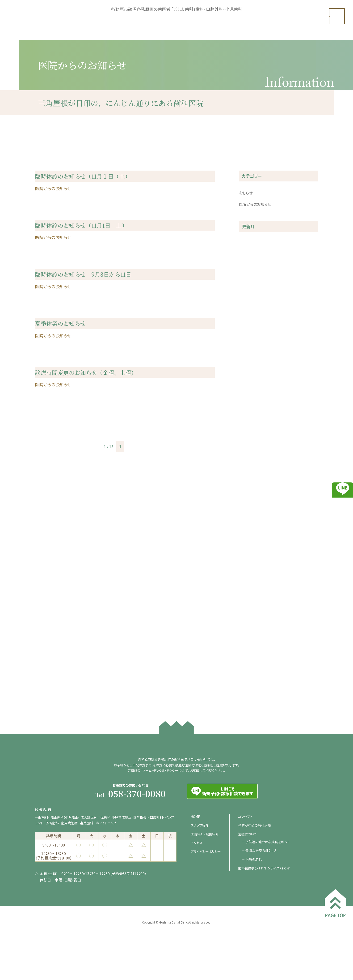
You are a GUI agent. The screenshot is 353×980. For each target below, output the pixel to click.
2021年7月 (248, 483)
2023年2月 (248, 408)
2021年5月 (248, 502)
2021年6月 (248, 493)
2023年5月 (248, 389)
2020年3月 (248, 606)
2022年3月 (248, 464)
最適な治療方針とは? (261, 880)
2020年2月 (248, 616)
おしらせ (246, 207)
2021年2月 (248, 521)
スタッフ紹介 (200, 855)
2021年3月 (248, 512)
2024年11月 (249, 313)
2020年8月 (248, 568)
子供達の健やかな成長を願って (268, 872)
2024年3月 (248, 342)
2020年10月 (249, 550)
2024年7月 (248, 332)
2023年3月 (248, 398)
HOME (195, 846)
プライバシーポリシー (206, 881)
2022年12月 (249, 417)
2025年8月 (248, 275)
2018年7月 (248, 691)
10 (142, 555)
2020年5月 (248, 587)
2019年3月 (248, 644)
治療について (248, 864)
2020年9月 (248, 559)
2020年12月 (249, 531)
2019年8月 (248, 625)
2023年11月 (249, 361)
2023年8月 (248, 379)
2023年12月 (249, 351)
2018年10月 (249, 672)
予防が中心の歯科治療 (254, 855)
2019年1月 (248, 653)
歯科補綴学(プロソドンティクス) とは (264, 898)
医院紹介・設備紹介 (205, 864)
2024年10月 (249, 323)
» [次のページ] (159, 555)
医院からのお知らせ (255, 219)
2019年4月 (248, 635)
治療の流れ (254, 889)
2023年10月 (249, 370)
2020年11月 (249, 540)
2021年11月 (249, 474)
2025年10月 (249, 257)
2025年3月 (248, 304)
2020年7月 (248, 578)
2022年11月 (249, 427)
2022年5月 (248, 455)
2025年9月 (248, 266)
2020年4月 (248, 597)
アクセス (197, 873)
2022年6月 (248, 446)
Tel (130, 824)
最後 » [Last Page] (171, 555)
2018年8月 (248, 682)
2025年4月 (248, 294)
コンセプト (245, 846)
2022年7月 (248, 436)
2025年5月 (248, 285)
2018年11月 (249, 663)
